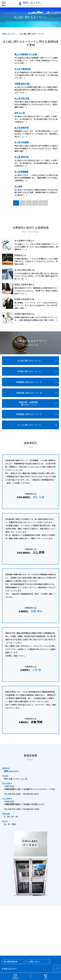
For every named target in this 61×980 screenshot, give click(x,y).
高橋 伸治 (37, 611)
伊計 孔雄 (39, 497)
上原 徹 (37, 670)
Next (43, 203)
